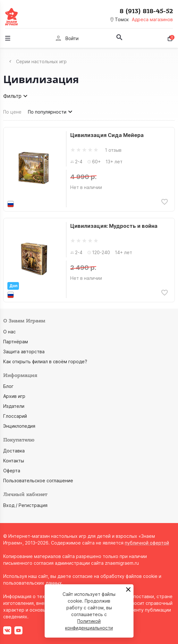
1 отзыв (113, 150)
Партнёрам (16, 342)
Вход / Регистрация (25, 505)
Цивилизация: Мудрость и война (114, 226)
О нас (9, 332)
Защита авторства (24, 352)
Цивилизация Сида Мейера (107, 135)
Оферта (12, 471)
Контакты (14, 461)
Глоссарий (15, 416)
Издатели (14, 406)
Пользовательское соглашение (38, 481)
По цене (12, 112)
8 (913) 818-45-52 (146, 11)
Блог (8, 386)
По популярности (51, 112)
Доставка (14, 451)
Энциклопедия (19, 426)
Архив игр (14, 396)
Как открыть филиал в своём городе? (45, 361)
